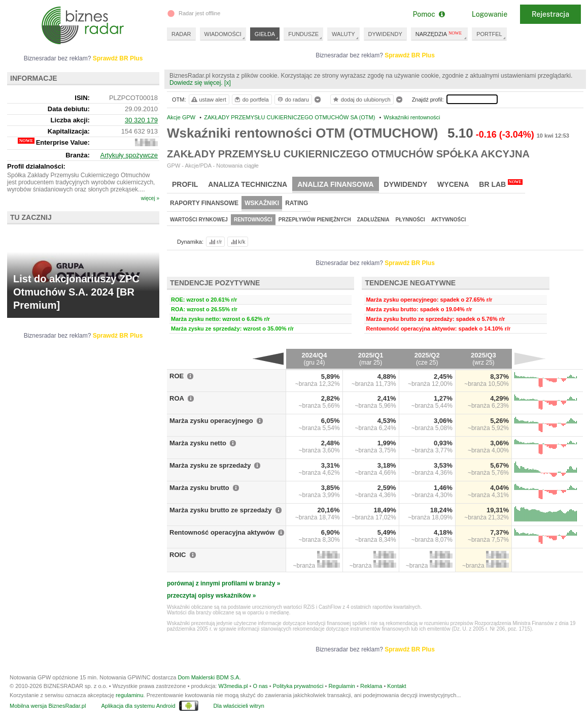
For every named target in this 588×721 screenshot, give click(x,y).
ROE (177, 376)
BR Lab (501, 184)
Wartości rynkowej (199, 220)
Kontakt (396, 686)
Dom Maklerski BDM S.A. (209, 677)
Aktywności (448, 220)
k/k (237, 242)
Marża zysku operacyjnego (211, 421)
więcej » (150, 198)
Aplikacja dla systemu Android (138, 706)
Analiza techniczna (248, 184)
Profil (185, 184)
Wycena (453, 184)
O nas (260, 686)
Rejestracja (550, 14)
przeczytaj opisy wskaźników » (211, 596)
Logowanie (490, 14)
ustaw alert (208, 100)
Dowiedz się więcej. (196, 83)
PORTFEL (489, 34)
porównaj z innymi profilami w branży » (223, 583)
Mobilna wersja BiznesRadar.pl (48, 706)
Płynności (410, 220)
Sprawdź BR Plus (410, 55)
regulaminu (129, 695)
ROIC (178, 555)
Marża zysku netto (198, 443)
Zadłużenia (373, 220)
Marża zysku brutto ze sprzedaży (221, 510)
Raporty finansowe (204, 203)
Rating (297, 203)
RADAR (181, 34)
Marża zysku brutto (199, 488)
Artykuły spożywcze (129, 155)
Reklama (371, 686)
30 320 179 (141, 120)
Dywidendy (406, 184)
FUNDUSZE (303, 34)
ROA (177, 398)
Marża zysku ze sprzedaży (210, 465)
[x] (228, 83)
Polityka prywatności (298, 686)
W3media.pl (233, 686)
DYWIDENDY (385, 34)
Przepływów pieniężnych (315, 220)
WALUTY (343, 34)
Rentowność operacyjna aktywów (222, 532)
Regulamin (342, 686)
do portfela (251, 100)
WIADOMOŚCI (223, 34)
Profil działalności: (36, 166)
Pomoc (428, 14)
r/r (215, 242)
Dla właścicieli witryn (239, 706)
